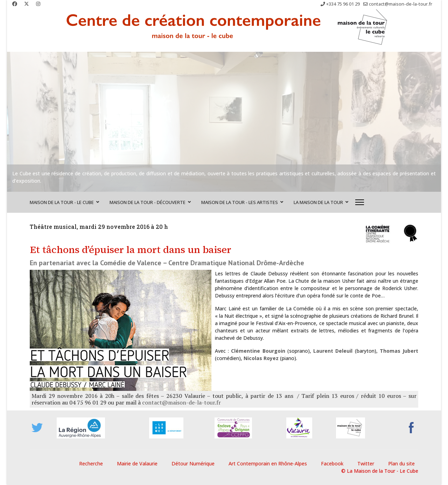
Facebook (332, 463)
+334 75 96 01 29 (343, 4)
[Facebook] (15, 4)
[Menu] (360, 202)
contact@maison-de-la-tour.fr (401, 4)
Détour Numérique (193, 463)
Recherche (91, 463)
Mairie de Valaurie (137, 463)
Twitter (366, 463)
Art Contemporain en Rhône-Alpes (268, 463)
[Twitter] (27, 4)
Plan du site (401, 463)
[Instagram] (38, 4)
